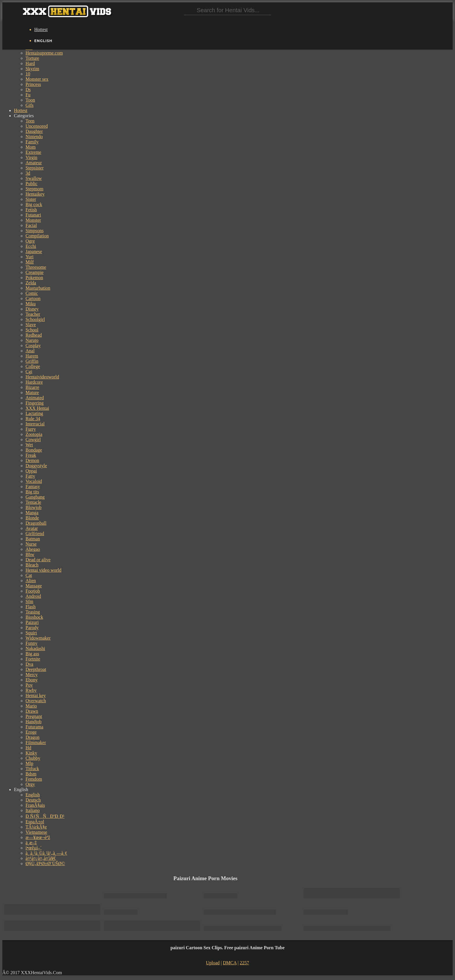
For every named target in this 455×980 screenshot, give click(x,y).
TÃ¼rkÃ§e (36, 827)
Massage (34, 586)
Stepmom (34, 189)
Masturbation (38, 288)
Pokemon (34, 278)
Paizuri (32, 622)
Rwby (31, 690)
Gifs (30, 105)
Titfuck (32, 769)
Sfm (29, 601)
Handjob (34, 722)
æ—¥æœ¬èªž (38, 837)
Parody (32, 628)
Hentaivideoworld (42, 377)
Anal (30, 351)
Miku (31, 304)
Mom (31, 147)
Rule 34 (33, 419)
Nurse (31, 544)
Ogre (30, 241)
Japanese (34, 251)
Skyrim (32, 69)
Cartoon (33, 298)
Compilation (37, 236)
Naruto (32, 340)
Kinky (31, 753)
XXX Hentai (37, 408)
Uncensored (37, 126)
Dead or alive (38, 560)
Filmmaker (36, 742)
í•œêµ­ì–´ (34, 848)
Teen (30, 121)
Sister (31, 199)
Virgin (31, 157)
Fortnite (33, 659)
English (33, 795)
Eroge (31, 732)
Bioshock (34, 617)
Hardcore (34, 382)
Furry (31, 429)
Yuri (30, 257)
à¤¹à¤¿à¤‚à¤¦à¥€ (41, 858)
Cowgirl (33, 440)
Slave (31, 325)
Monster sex (37, 79)
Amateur (34, 163)
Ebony (32, 680)
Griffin (32, 361)
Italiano (33, 810)
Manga (32, 513)
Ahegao (33, 549)
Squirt (31, 633)
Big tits (32, 492)
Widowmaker (38, 638)
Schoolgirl (35, 319)
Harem (32, 356)
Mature (32, 392)
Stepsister (35, 168)
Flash (31, 607)
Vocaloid (34, 481)
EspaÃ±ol (35, 822)
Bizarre (32, 387)
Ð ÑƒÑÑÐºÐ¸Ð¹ (45, 816)
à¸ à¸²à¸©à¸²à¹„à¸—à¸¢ (46, 853)
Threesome (36, 267)
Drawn (32, 711)
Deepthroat (36, 669)
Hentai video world (44, 570)
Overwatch (36, 701)
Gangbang (35, 497)
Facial (31, 225)
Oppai (31, 471)
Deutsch (33, 800)
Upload (213, 963)
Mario (31, 706)
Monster (33, 220)
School (32, 330)
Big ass (32, 654)
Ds (28, 90)
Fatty (30, 476)
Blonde (32, 518)
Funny (31, 643)
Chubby (33, 758)
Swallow (34, 178)
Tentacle (33, 502)
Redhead (34, 335)
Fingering (35, 403)
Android (33, 596)
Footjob (33, 591)
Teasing (33, 612)
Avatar (32, 528)
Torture (32, 58)
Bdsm (31, 774)
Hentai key (36, 695)
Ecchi (31, 246)
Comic (32, 293)
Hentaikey (35, 194)
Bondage (34, 450)
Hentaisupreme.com (44, 53)
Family (32, 142)
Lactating (34, 413)
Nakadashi (35, 648)
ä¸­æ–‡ (31, 843)
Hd (28, 748)
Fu (28, 95)
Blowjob (34, 507)
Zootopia (34, 434)
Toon (30, 100)
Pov (29, 685)
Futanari (33, 215)
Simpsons (35, 231)
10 (28, 74)
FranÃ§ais (35, 805)
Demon (32, 460)
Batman (33, 539)
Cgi (29, 372)
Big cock (34, 204)
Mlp (29, 763)
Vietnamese (36, 832)
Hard (30, 63)
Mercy (32, 675)
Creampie (35, 272)
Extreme (33, 152)
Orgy (30, 784)
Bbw (30, 554)
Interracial (35, 424)
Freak (31, 455)
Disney (32, 309)
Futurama (34, 727)
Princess (33, 84)
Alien (31, 581)
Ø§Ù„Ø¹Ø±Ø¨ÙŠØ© (45, 863)
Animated (35, 398)
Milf (30, 262)
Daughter (34, 131)
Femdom (34, 779)
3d (28, 173)
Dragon (32, 737)
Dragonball (36, 523)
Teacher (33, 314)
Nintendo (34, 137)
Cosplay (33, 345)
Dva (29, 664)
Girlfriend (35, 534)
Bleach (32, 565)
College (33, 366)
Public (31, 184)
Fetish (31, 210)
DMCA (230, 963)
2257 (244, 963)
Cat (29, 575)
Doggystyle (36, 466)
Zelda (31, 283)
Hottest (41, 29)
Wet (29, 445)
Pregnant (34, 716)
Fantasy (33, 487)
